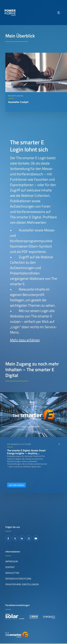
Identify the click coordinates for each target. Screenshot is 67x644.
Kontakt (10, 567)
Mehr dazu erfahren (25, 340)
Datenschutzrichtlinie (18, 579)
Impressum (12, 561)
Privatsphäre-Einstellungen (22, 584)
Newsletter (12, 573)
